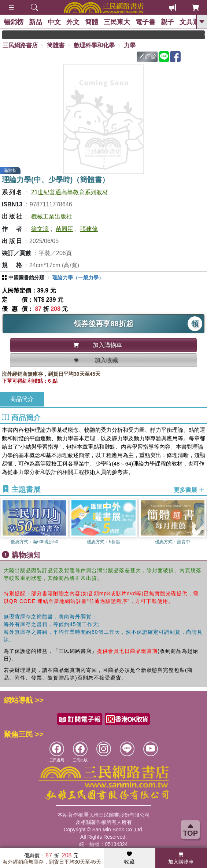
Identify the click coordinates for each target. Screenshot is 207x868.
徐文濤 (40, 229)
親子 (167, 22)
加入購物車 (181, 858)
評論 (148, 57)
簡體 (92, 22)
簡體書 (56, 45)
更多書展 (189, 490)
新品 (36, 22)
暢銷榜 (14, 22)
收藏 (129, 858)
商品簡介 (22, 399)
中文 (54, 22)
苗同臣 (64, 229)
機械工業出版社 (52, 216)
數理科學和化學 (94, 45)
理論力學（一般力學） (78, 277)
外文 (73, 22)
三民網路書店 (20, 45)
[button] (202, 522)
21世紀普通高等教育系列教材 (70, 192)
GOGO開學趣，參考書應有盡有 (49, 35)
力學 (130, 45)
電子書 (145, 22)
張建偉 (89, 229)
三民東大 (117, 22)
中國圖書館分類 (26, 277)
